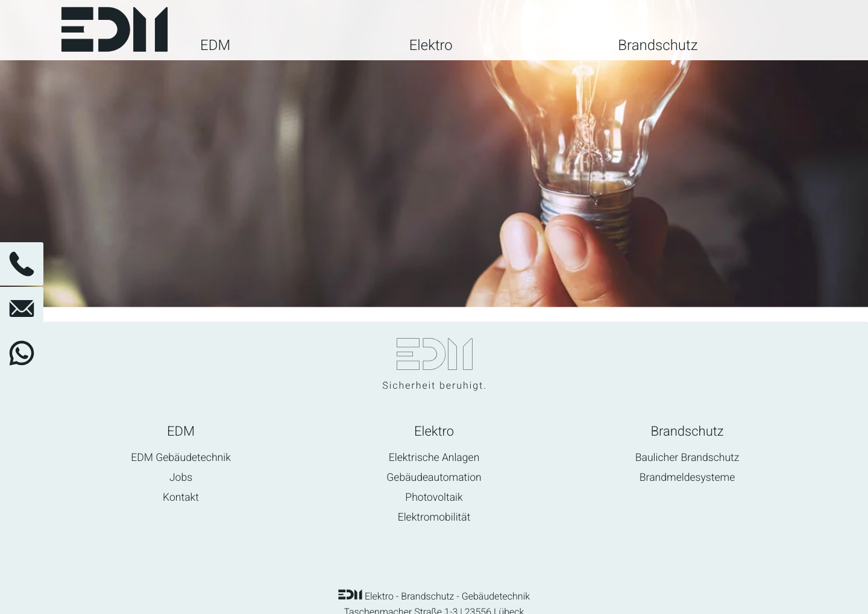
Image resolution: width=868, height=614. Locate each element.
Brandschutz (658, 46)
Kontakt (181, 498)
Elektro (431, 46)
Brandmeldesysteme (687, 478)
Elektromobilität (434, 518)
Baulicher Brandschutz (687, 458)
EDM (215, 46)
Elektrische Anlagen (434, 458)
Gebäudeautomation (434, 478)
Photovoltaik (434, 498)
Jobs (181, 478)
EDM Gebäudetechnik (181, 458)
